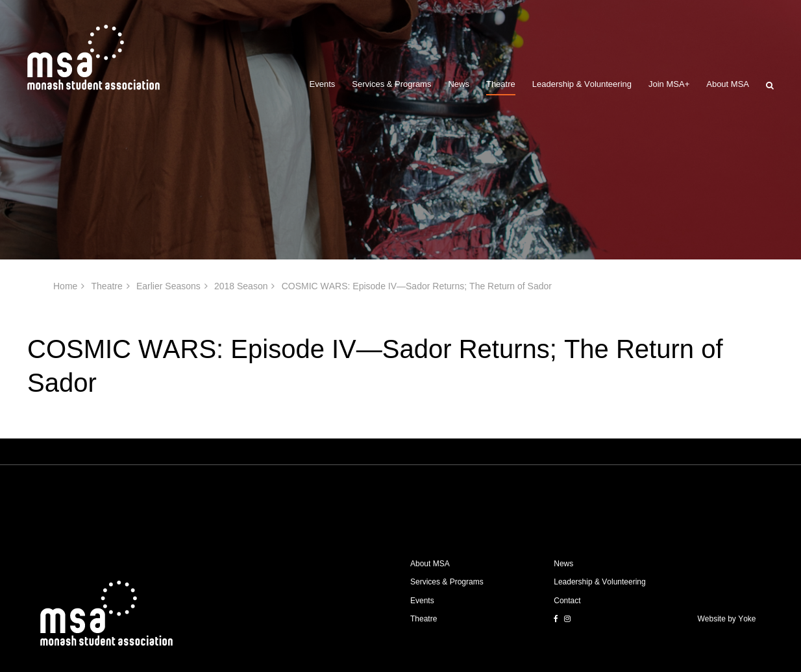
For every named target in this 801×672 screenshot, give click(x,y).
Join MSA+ (669, 84)
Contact (567, 601)
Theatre (501, 84)
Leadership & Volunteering (582, 84)
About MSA (728, 84)
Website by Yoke (727, 619)
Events (323, 84)
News (459, 84)
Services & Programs (391, 84)
